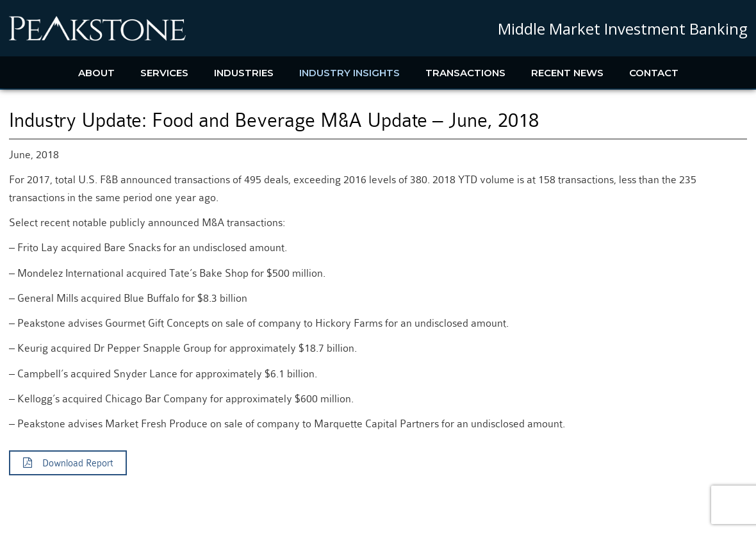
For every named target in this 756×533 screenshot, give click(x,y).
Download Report (68, 463)
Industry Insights (349, 73)
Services (164, 73)
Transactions (465, 73)
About (96, 73)
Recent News (567, 73)
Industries (244, 73)
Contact (654, 73)
